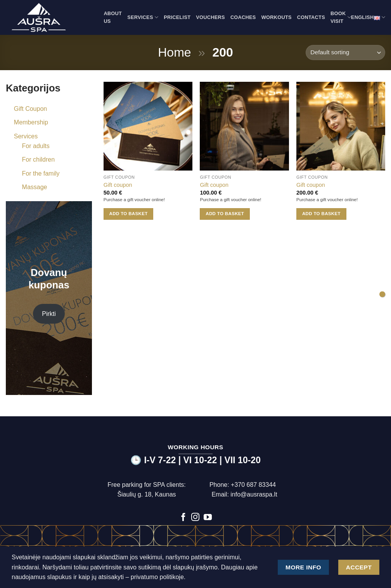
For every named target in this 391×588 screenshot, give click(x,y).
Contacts (311, 17)
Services (143, 17)
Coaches (243, 17)
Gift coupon (118, 185)
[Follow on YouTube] (208, 518)
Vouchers (210, 17)
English (368, 17)
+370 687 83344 (253, 485)
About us (113, 17)
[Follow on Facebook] (183, 518)
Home (174, 52)
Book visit (341, 17)
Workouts (277, 17)
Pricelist (177, 17)
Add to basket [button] (129, 214)
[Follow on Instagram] (195, 518)
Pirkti (49, 314)
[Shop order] (345, 53)
